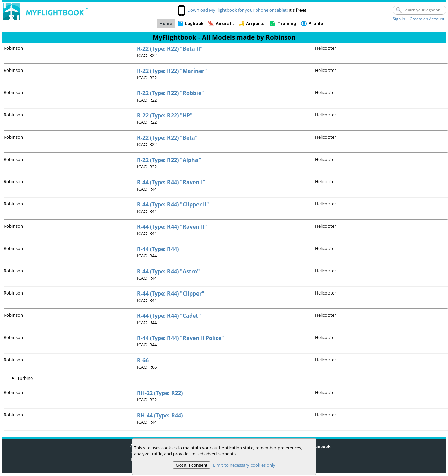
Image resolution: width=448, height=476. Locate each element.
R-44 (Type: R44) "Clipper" (171, 293)
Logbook (194, 23)
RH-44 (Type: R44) (160, 415)
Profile (316, 23)
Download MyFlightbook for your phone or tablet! (238, 10)
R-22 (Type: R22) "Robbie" (170, 93)
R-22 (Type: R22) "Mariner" (172, 71)
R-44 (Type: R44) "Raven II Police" (181, 338)
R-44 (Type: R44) (158, 249)
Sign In (399, 19)
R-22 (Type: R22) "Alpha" (169, 160)
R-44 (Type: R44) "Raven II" (172, 227)
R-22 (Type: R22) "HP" (165, 115)
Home (166, 23)
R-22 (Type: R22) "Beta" (167, 138)
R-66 (143, 360)
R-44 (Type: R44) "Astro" (168, 271)
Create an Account (427, 19)
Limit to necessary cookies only (244, 465)
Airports (255, 23)
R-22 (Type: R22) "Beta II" (170, 49)
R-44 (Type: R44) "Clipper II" (173, 204)
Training (287, 23)
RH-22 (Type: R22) (160, 393)
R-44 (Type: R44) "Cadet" (169, 316)
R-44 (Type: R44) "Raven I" (171, 182)
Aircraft (225, 23)
